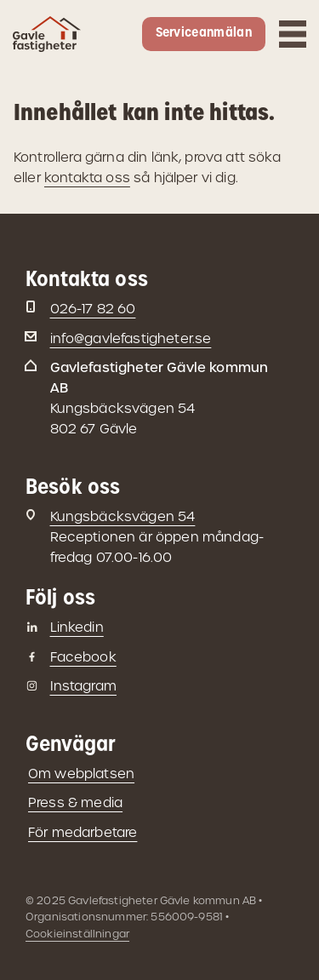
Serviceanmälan (204, 34)
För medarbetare (83, 832)
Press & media (75, 802)
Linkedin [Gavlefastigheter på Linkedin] (77, 627)
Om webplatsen (81, 774)
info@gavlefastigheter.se (131, 338)
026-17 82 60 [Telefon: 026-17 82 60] (93, 309)
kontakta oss (87, 178)
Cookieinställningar (77, 934)
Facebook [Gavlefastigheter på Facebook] (83, 657)
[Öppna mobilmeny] (293, 34)
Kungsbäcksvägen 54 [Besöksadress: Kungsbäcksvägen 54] (123, 516)
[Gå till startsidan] (47, 42)
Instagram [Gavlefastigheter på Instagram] (83, 686)
